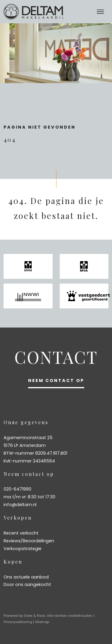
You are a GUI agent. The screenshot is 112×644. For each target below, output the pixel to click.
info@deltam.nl (20, 505)
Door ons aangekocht (27, 584)
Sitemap (42, 622)
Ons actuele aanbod (26, 577)
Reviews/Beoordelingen (29, 541)
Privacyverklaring (18, 622)
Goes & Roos (34, 616)
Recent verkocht (21, 533)
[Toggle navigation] (100, 12)
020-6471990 (17, 489)
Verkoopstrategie (23, 549)
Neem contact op (56, 380)
